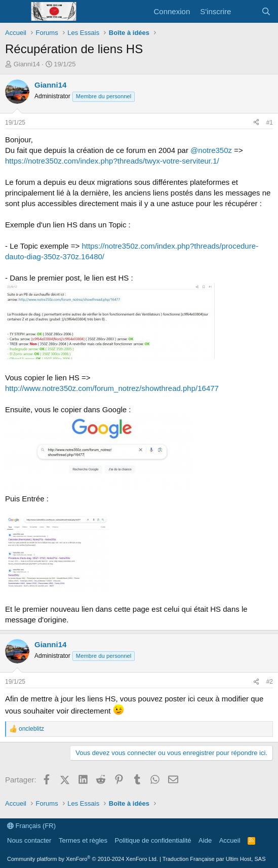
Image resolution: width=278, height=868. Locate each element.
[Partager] (256, 123)
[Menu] (14, 12)
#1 (270, 123)
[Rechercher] (266, 11)
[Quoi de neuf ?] (246, 11)
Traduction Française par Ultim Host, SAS (214, 859)
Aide (205, 840)
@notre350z (211, 150)
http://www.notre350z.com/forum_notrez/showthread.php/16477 (112, 388)
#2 (270, 682)
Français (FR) (31, 826)
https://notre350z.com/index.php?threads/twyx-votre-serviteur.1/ (112, 161)
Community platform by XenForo (83, 859)
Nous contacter (29, 840)
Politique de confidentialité (153, 840)
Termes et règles (83, 840)
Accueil (230, 840)
